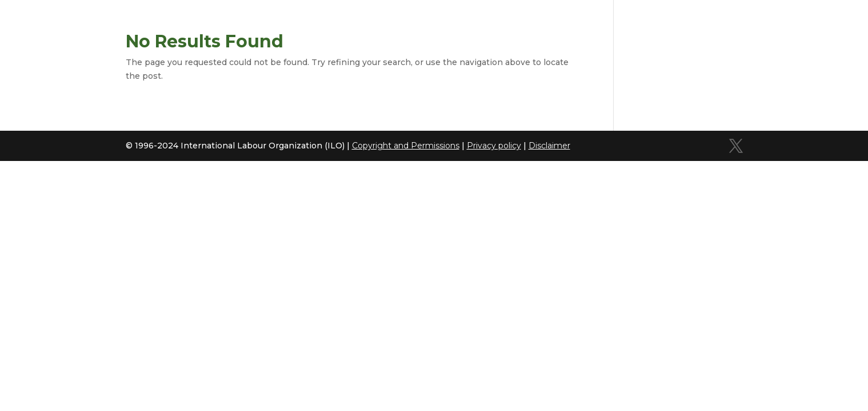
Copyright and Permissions (406, 146)
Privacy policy (494, 146)
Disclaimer (549, 146)
